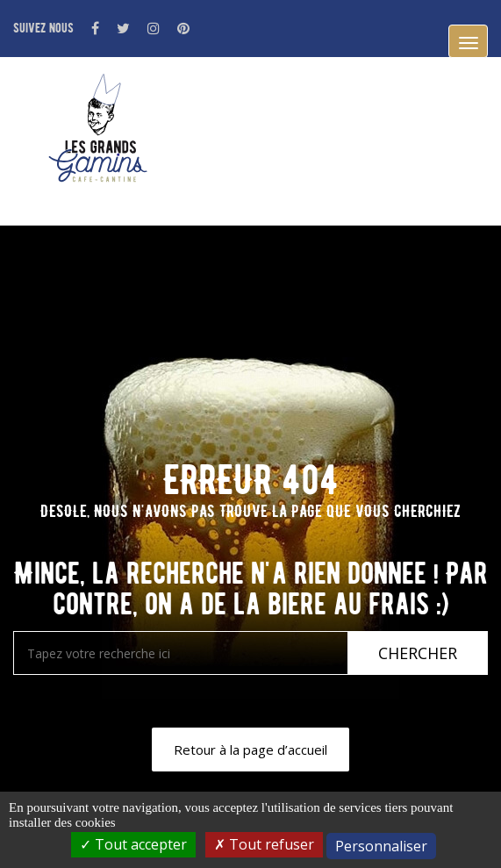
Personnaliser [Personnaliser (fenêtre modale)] (381, 846)
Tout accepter (133, 844)
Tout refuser (264, 844)
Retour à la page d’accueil (250, 750)
